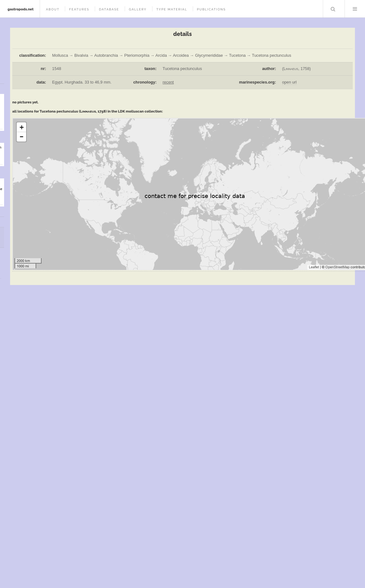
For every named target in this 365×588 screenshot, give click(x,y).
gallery (138, 9)
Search (333, 9)
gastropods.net (21, 9)
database (109, 9)
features (79, 9)
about (53, 9)
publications (211, 9)
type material (172, 9)
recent (168, 82)
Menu (355, 9)
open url (289, 82)
